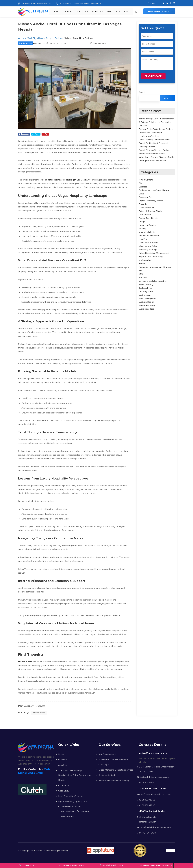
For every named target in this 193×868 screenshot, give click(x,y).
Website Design (146, 302)
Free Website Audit (159, 11)
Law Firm (143, 239)
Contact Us (122, 12)
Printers (142, 263)
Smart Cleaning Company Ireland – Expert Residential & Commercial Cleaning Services (155, 143)
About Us (68, 12)
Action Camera (146, 180)
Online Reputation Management (154, 253)
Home (56, 12)
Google (142, 222)
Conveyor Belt (145, 197)
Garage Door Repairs (149, 218)
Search (142, 92)
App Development (107, 754)
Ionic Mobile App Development (75, 811)
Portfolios (82, 12)
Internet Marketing (147, 232)
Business (59, 38)
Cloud (141, 194)
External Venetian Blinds (150, 211)
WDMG (40, 851)
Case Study (64, 791)
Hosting (142, 229)
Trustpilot (171, 851)
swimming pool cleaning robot (153, 281)
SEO (141, 270)
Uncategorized (146, 291)
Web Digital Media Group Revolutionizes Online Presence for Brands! (75, 775)
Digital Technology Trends (151, 201)
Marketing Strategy (148, 249)
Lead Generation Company (71, 796)
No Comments (98, 43)
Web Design (145, 295)
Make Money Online (148, 246)
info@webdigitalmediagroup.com (34, 3)
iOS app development (149, 236)
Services (98, 12)
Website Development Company (114, 781)
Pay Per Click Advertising (151, 256)
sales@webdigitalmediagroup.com (155, 794)
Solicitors (143, 277)
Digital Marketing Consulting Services (116, 770)
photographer (145, 260)
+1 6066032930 (147, 805)
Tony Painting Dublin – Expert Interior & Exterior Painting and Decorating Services (156, 122)
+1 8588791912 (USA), (68, 3)
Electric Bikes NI (146, 208)
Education (143, 204)
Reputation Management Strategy (155, 267)
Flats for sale (145, 215)
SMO (141, 274)
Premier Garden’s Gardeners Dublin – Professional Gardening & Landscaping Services (156, 133)
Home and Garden (147, 225)
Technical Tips (145, 288)
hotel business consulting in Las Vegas (68, 180)
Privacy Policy (67, 816)
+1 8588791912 (147, 800)
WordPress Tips (146, 309)
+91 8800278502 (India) (90, 3)
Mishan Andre (25, 662)
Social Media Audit (107, 775)
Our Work (63, 760)
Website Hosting (147, 305)
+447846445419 (147, 833)
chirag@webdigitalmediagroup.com (155, 827)
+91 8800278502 (148, 783)
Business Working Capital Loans (154, 190)
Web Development (148, 298)
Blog (110, 12)
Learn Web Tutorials (148, 242)
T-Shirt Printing (146, 284)
